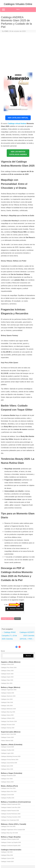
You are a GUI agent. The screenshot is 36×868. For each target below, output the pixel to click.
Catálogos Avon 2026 (7, 699)
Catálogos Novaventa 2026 (8, 776)
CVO (6, 31)
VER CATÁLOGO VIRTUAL (18, 118)
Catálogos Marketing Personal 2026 (11, 756)
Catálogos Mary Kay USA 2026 (9, 833)
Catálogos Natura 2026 (7, 715)
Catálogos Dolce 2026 (7, 769)
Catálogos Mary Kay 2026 (8, 712)
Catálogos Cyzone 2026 (7, 858)
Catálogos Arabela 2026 (7, 693)
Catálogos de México (7, 619)
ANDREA (17, 619)
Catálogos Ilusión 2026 (7, 674)
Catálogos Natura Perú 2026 (9, 791)
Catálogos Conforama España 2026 (11, 846)
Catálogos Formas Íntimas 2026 (10, 760)
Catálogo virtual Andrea (17, 124)
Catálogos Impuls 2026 (7, 677)
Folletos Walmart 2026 (7, 741)
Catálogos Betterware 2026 (8, 709)
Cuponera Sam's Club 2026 (8, 734)
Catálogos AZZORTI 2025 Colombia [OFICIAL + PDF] (27, 636)
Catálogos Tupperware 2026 (9, 690)
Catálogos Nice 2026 (7, 683)
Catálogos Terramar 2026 (8, 725)
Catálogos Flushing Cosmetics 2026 (11, 817)
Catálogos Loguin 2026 (7, 753)
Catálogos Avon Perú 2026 (8, 788)
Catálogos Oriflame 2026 (8, 718)
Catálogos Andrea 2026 (7, 664)
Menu (18, 10)
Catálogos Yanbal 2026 (7, 862)
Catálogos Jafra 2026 (7, 706)
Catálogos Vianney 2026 (8, 728)
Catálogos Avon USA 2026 (8, 826)
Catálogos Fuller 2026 (7, 702)
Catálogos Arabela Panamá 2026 (10, 811)
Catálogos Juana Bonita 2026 (9, 763)
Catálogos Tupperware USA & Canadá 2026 (13, 830)
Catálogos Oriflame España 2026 (10, 839)
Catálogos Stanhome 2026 (8, 696)
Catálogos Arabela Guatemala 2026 (11, 804)
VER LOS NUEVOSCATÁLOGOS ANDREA (18, 153)
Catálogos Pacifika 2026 (8, 750)
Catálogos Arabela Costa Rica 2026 (11, 807)
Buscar (3, 651)
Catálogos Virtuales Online (18, 4)
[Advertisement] (18, 53)
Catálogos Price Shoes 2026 (9, 668)
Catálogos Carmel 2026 (7, 747)
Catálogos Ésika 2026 (7, 855)
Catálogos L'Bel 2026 (7, 852)
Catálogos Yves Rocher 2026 (9, 721)
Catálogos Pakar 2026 (7, 680)
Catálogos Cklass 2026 (7, 671)
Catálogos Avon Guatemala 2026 (10, 820)
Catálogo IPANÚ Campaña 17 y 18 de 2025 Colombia (9, 636)
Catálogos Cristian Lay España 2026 (11, 842)
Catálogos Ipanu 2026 (7, 766)
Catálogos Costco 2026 (7, 737)
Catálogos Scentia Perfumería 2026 (11, 814)
